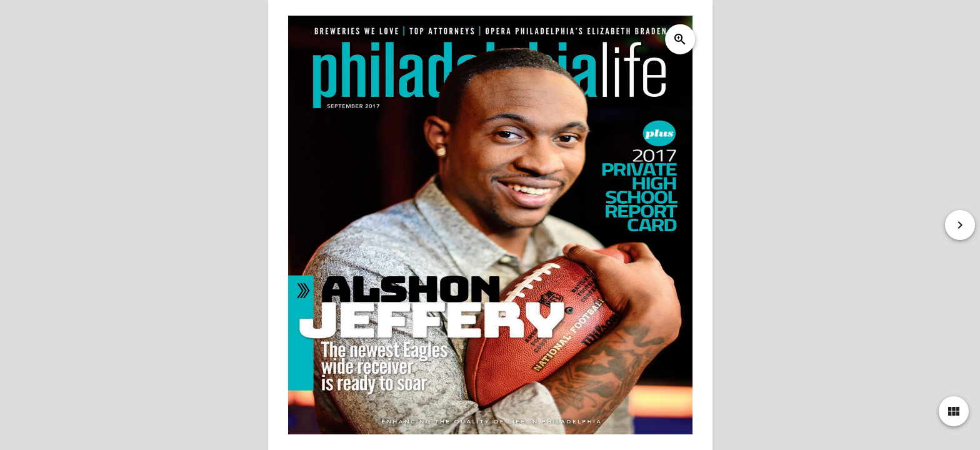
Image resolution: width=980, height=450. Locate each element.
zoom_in (679, 39)
